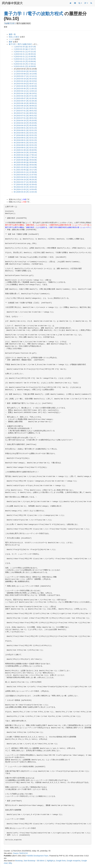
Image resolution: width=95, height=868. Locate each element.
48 (25, 162)
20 (25, 93)
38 (25, 138)
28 (25, 113)
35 (25, 130)
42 (25, 148)
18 (25, 88)
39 (25, 140)
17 (25, 86)
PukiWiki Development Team (37, 856)
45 (25, 155)
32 (25, 123)
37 (25, 135)
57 (25, 184)
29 (25, 116)
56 (25, 182)
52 (25, 172)
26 (25, 108)
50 (25, 167)
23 (25, 101)
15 (25, 81)
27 (25, 111)
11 (25, 71)
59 (25, 189)
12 (25, 74)
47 (25, 160)
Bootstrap (19, 861)
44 (25, 152)
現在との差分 (14, 37)
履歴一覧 (12, 34)
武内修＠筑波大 (12, 3)
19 (25, 91)
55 (25, 180)
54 (25, 177)
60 (25, 192)
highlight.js (51, 861)
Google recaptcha (74, 861)
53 (25, 175)
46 (25, 157)
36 (25, 133)
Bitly (10, 863)
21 (25, 96)
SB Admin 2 (41, 861)
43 (25, 150)
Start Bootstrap (29, 861)
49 (25, 165)
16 (25, 84)
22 (25, 98)
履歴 (11, 42)
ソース (11, 39)
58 (25, 187)
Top (6, 23)
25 (25, 106)
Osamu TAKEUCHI (20, 853)
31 (25, 120)
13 (25, 76)
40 (25, 143)
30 (25, 118)
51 (25, 170)
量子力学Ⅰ (12, 23)
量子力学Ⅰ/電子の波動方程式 (33, 14)
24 (25, 103)
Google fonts (61, 861)
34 (25, 128)
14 (25, 79)
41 (25, 145)
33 (25, 125)
